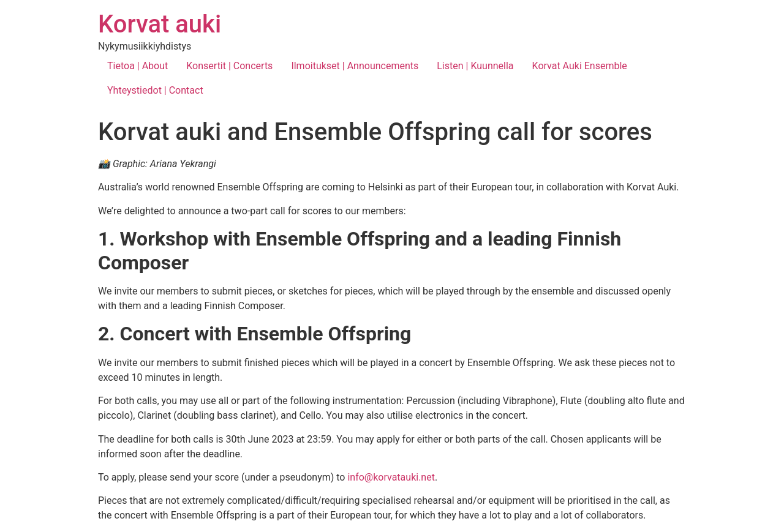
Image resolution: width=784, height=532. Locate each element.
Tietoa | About (138, 66)
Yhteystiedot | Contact (155, 90)
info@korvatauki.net (391, 477)
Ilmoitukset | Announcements (355, 66)
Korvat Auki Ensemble (580, 66)
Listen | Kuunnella (475, 66)
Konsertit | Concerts (229, 66)
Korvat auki (160, 24)
